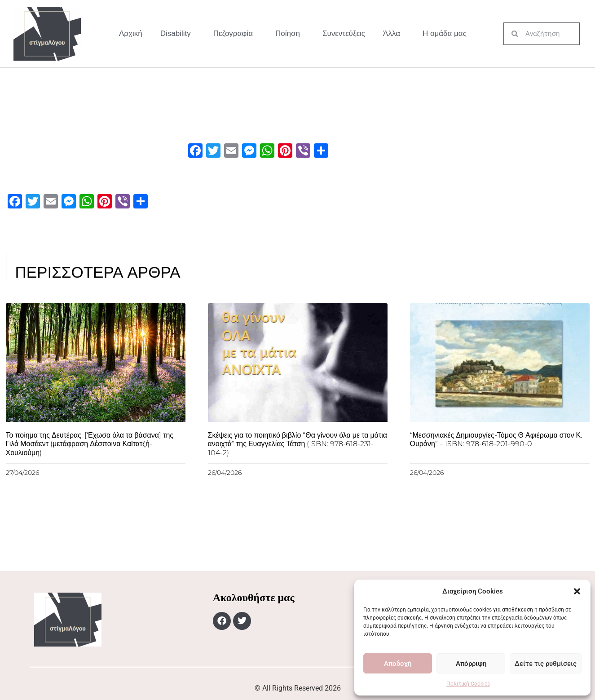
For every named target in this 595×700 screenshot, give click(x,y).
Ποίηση (290, 34)
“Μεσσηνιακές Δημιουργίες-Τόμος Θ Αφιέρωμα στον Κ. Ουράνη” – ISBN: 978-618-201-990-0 (496, 439)
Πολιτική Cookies (468, 684)
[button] (577, 591)
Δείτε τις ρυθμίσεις (546, 664)
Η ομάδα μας (445, 33)
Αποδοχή (398, 664)
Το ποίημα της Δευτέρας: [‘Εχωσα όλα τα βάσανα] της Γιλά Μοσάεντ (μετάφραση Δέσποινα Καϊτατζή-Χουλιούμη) (90, 444)
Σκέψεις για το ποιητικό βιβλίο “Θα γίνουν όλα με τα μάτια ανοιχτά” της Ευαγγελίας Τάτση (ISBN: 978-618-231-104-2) (298, 444)
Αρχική (131, 33)
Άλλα (394, 34)
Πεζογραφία (235, 34)
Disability (178, 34)
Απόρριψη (471, 664)
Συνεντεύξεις (344, 33)
